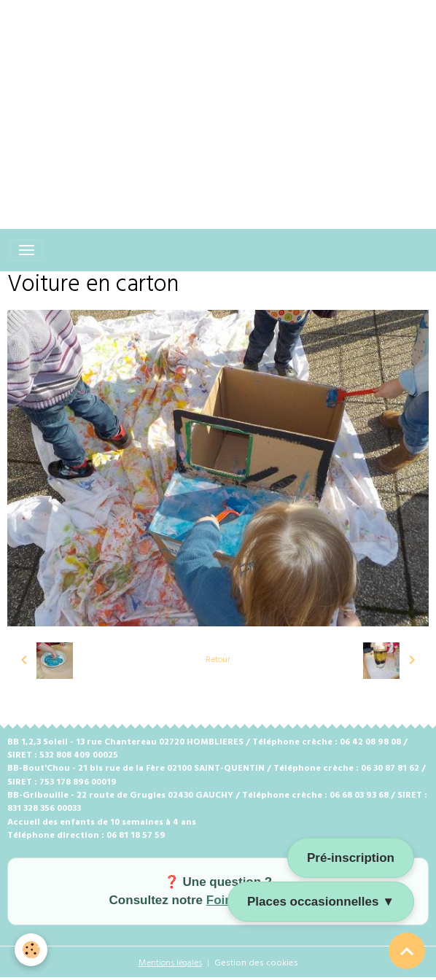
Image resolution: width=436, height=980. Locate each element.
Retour (218, 660)
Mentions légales (170, 963)
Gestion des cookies (256, 963)
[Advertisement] (218, 102)
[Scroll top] (407, 951)
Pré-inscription (351, 858)
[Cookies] (31, 950)
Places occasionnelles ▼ (321, 902)
